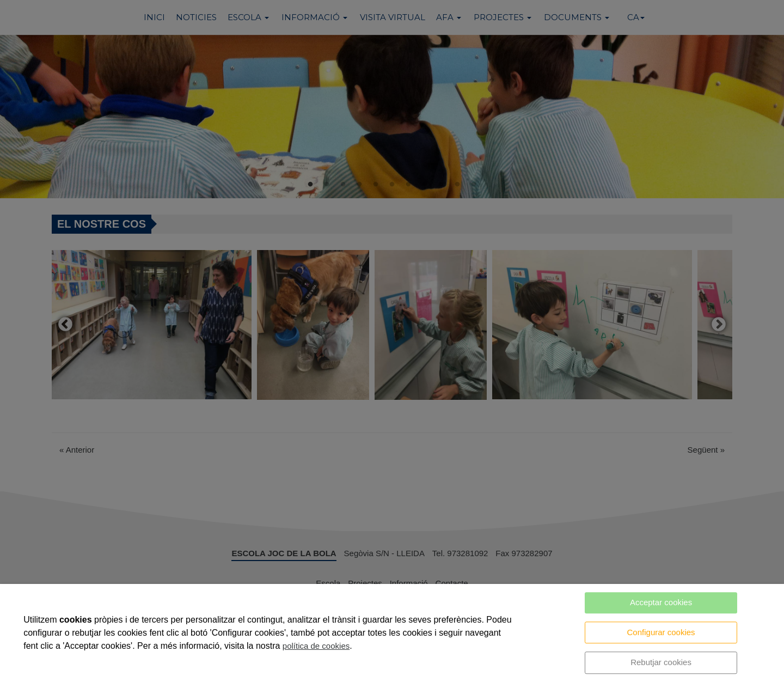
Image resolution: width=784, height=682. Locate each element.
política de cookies (316, 646)
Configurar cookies (661, 632)
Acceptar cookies (661, 602)
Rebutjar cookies (661, 662)
